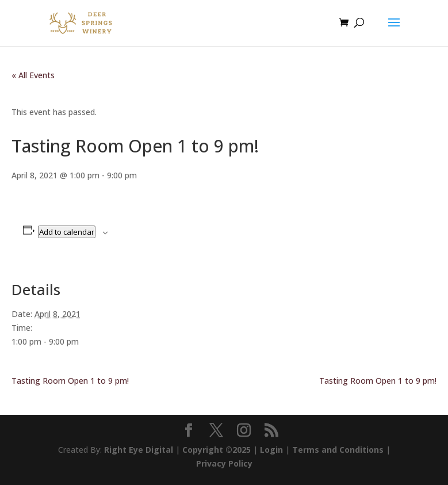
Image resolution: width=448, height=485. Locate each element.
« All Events (33, 75)
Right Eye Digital (139, 450)
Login (271, 450)
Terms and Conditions (338, 450)
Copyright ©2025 (217, 450)
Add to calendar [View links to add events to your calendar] (67, 232)
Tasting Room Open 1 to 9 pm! (70, 381)
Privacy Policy (224, 463)
